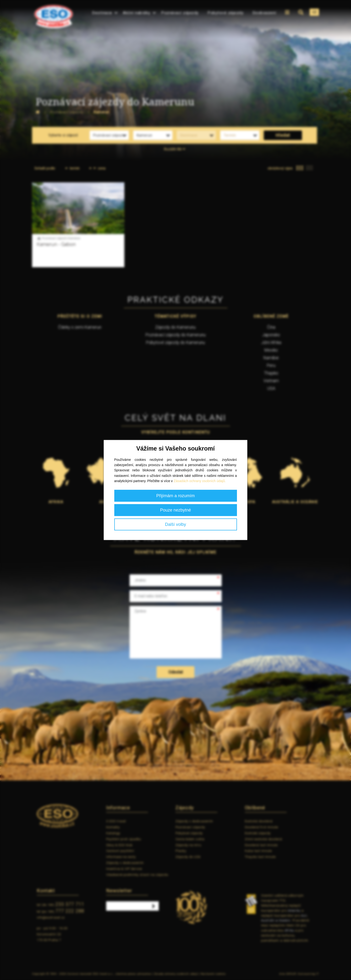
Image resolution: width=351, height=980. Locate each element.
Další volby (175, 524)
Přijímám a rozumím (175, 496)
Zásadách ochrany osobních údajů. (200, 481)
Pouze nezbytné (175, 510)
